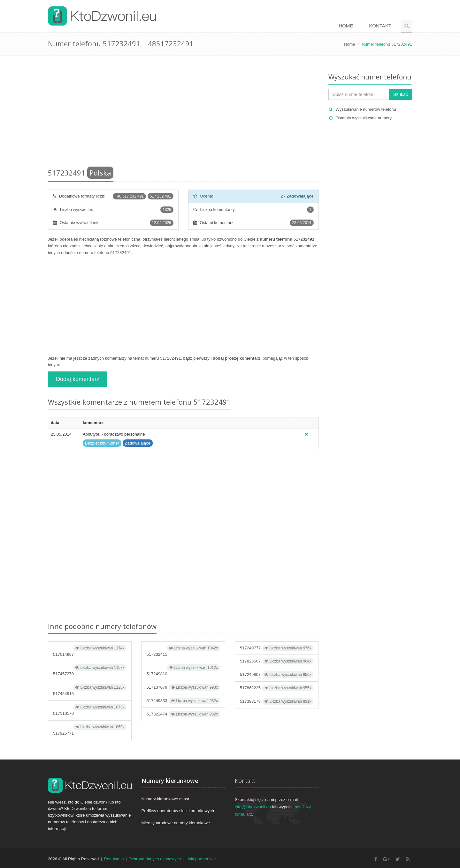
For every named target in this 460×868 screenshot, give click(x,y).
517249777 (277, 648)
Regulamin (114, 859)
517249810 (183, 670)
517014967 (90, 651)
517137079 (183, 687)
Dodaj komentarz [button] (78, 379)
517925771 (90, 730)
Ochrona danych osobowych (155, 859)
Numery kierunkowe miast (165, 799)
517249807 (277, 675)
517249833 (183, 701)
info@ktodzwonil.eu (253, 807)
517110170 (90, 710)
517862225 (277, 688)
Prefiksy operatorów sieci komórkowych (178, 811)
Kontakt (380, 26)
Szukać (401, 94)
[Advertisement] (183, 113)
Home (346, 26)
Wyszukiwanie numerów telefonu (366, 109)
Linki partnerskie (201, 859)
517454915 (90, 690)
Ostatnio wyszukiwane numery (364, 118)
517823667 (277, 661)
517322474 (183, 714)
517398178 (277, 701)
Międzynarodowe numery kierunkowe (176, 823)
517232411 (183, 651)
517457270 (90, 670)
